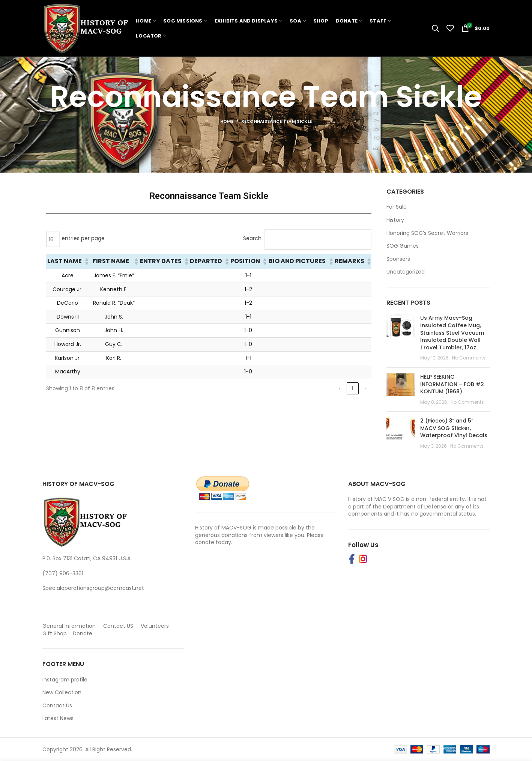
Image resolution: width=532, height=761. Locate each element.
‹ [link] (340, 388)
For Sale (397, 207)
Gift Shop (55, 633)
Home (227, 121)
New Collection (62, 692)
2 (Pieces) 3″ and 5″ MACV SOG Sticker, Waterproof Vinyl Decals (454, 428)
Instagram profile (65, 680)
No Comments (469, 358)
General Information (69, 626)
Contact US (118, 626)
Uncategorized (406, 272)
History (395, 220)
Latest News (58, 718)
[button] (86, 261)
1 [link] (352, 388)
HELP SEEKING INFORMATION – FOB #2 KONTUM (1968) (452, 384)
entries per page (83, 238)
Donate (83, 633)
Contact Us (57, 705)
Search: (253, 238)
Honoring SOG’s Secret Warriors (427, 233)
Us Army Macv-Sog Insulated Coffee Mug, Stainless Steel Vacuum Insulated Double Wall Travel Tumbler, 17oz (452, 332)
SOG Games (403, 246)
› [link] (365, 388)
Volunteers (155, 626)
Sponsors (398, 259)
